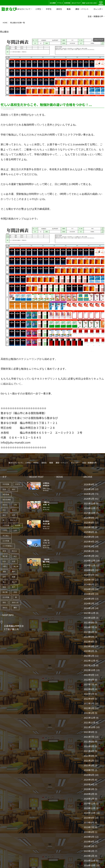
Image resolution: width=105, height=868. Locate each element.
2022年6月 (89, 689)
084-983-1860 (91, 3)
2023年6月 (89, 632)
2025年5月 (89, 537)
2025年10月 (90, 513)
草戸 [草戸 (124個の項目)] (14, 587)
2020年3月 (89, 789)
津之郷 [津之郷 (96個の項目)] (16, 566)
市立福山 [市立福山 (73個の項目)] (6, 536)
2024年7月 (89, 580)
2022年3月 (89, 703)
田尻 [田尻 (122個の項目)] (4, 577)
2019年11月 (90, 808)
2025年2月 (89, 551)
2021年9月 (89, 732)
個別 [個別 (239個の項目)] (14, 489)
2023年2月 (89, 651)
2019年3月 (89, 846)
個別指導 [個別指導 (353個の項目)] (6, 494)
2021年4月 (89, 751)
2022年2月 (89, 708)
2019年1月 (89, 856)
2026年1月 (89, 499)
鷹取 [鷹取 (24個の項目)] (15, 608)
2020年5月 (89, 780)
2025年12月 (90, 503)
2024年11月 (90, 565)
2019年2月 (89, 851)
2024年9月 (89, 570)
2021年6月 (89, 741)
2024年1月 (89, 608)
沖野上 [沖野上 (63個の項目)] (5, 566)
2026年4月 (89, 484)
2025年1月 (89, 556)
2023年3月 (89, 646)
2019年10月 (90, 813)
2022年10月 (90, 670)
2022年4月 (89, 699)
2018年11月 (90, 861)
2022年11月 (90, 665)
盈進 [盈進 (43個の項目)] (14, 577)
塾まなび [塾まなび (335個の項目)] (14, 520)
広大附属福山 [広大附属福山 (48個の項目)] (7, 546)
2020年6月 (89, 775)
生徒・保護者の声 (95, 16)
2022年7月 (89, 684)
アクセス (60, 3)
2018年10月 (90, 865)
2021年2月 (89, 761)
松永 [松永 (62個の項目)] (4, 561)
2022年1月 (89, 713)
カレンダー (98, 9)
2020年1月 (89, 799)
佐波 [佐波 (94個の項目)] (4, 489)
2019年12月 (90, 803)
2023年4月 (89, 641)
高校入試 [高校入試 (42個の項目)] (15, 602)
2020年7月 (89, 770)
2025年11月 (90, 508)
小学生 (38, 9)
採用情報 (67, 3)
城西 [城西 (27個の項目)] (14, 515)
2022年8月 (89, 680)
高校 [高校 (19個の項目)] (4, 602)
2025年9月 (89, 518)
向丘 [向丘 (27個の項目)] (4, 510)
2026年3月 (89, 489)
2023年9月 (89, 622)
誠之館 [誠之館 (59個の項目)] (5, 592)
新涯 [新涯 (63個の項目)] (4, 551)
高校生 (59, 9)
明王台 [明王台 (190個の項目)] (14, 551)
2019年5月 (89, 837)
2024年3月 (89, 599)
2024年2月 (89, 603)
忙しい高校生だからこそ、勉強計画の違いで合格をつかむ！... (46, 105)
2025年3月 (89, 546)
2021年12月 (90, 718)
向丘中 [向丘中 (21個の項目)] (14, 510)
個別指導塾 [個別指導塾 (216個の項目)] (7, 500)
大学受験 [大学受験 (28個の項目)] (6, 525)
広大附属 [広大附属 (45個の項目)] (6, 541)
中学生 (49, 9)
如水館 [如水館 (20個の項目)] (18, 525)
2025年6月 (89, 532)
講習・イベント (82, 9)
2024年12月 (90, 561)
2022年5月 (89, 694)
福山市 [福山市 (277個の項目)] (14, 582)
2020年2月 (89, 794)
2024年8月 (89, 575)
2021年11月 (90, 722)
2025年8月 (89, 522)
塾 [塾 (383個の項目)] (3, 520)
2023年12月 (90, 613)
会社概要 (53, 3)
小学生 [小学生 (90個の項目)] (5, 531)
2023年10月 (90, 618)
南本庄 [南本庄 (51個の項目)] (5, 505)
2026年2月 (89, 494)
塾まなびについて (23, 9)
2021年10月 (90, 727)
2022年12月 (90, 661)
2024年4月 (89, 594)
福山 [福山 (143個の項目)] (4, 582)
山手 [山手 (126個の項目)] (15, 531)
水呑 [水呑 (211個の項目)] (14, 561)
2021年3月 (89, 756)
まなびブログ (76, 3)
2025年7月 (89, 527)
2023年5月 (89, 637)
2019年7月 (89, 827)
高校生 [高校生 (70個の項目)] (5, 608)
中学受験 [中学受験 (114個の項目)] (6, 484)
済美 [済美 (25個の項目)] (4, 572)
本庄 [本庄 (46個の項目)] (15, 556)
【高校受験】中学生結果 (46, 562)
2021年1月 (89, 765)
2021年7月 (89, 737)
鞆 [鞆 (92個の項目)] (16, 597)
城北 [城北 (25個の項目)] (4, 515)
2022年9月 (89, 675)
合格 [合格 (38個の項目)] (15, 505)
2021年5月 (89, 746)
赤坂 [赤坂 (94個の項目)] (15, 592)
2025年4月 (89, 541)
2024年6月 (89, 584)
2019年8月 (89, 822)
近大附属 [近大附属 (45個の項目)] (6, 597)
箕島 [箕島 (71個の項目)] (4, 587)
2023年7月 (89, 627)
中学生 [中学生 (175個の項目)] (18, 484)
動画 (69, 9)
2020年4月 (89, 784)
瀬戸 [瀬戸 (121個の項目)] (14, 572)
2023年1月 (89, 656)
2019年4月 (89, 841)
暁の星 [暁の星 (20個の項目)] (5, 556)
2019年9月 (89, 818)
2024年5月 (89, 589)
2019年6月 (89, 832)
